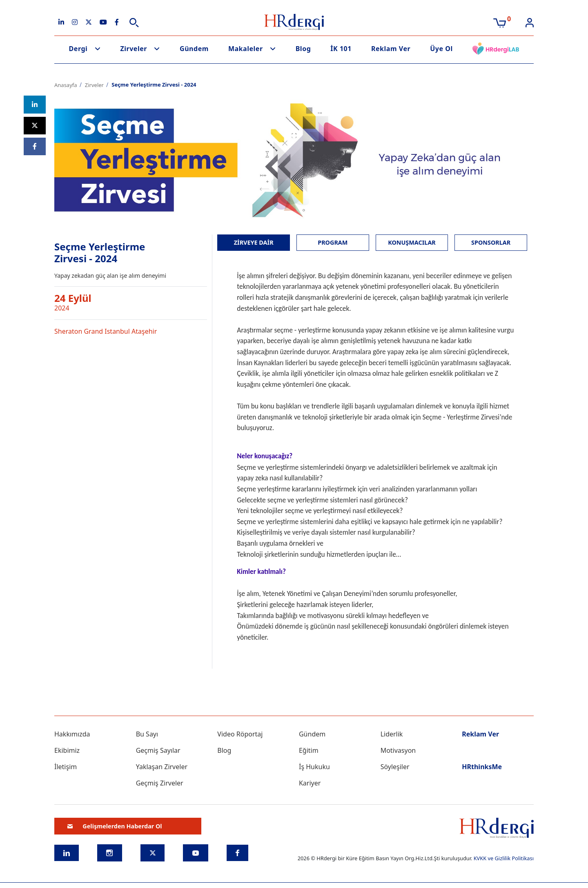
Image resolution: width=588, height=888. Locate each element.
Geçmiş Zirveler (160, 783)
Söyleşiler (395, 767)
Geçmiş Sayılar (158, 750)
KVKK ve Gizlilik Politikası (504, 858)
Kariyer (310, 783)
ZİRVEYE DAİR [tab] (254, 242)
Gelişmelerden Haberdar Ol (115, 826)
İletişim (66, 767)
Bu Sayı (147, 734)
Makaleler (246, 49)
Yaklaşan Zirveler (162, 767)
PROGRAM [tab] (333, 242)
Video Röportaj (240, 734)
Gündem (194, 49)
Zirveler (134, 49)
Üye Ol (441, 49)
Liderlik (392, 734)
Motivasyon (398, 750)
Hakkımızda (72, 734)
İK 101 (341, 49)
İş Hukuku (314, 767)
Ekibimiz (67, 750)
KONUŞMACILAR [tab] (412, 242)
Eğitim (309, 750)
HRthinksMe (482, 767)
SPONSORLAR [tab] (491, 242)
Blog (303, 49)
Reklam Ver (391, 49)
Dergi (78, 49)
